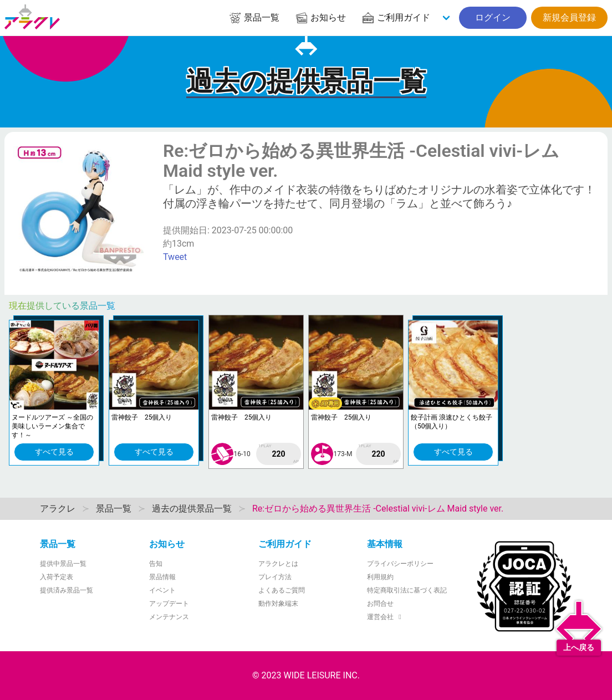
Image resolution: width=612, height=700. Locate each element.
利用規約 (380, 577)
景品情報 (162, 577)
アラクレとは (278, 564)
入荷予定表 (57, 577)
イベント (162, 590)
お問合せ (380, 604)
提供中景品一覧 (63, 564)
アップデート (169, 604)
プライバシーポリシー (400, 564)
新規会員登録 (569, 17)
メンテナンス (169, 617)
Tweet (175, 257)
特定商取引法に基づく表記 (407, 590)
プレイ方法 (275, 577)
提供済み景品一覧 (67, 590)
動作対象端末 (278, 604)
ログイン (493, 17)
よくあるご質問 (282, 590)
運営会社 (386, 617)
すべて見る (54, 452)
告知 (156, 564)
